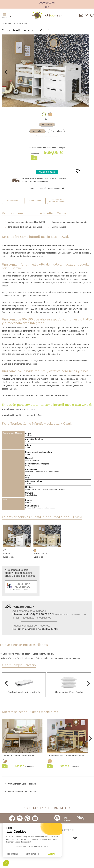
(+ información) (43, 181)
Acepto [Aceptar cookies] (52, 854)
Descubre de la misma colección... (58, 201)
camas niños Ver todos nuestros (23, 792)
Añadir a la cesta (47, 172)
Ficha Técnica (35, 201)
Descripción (13, 201)
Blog (80, 818)
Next (86, 72)
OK (75, 838)
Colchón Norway (12, 409)
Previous (6, 72)
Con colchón (56, 131)
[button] (6, 863)
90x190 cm (47, 125)
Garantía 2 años (36, 189)
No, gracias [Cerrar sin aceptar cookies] (12, 854)
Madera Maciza (55, 189)
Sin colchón (37, 131)
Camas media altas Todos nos (22, 784)
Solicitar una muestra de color (47, 136)
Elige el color (9, 557)
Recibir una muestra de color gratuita (19, 587)
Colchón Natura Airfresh (15, 415)
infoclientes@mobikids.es (36, 618)
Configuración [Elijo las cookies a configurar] (32, 854)
